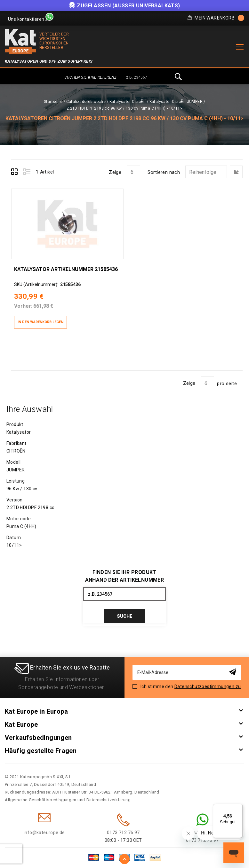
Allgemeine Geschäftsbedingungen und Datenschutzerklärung (68, 797)
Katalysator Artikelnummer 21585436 (66, 266)
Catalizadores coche (86, 102)
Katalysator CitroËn (128, 102)
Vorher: (23, 303)
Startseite (53, 102)
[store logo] (20, 41)
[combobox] (148, 78)
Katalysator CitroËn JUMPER (176, 102)
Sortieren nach (164, 172)
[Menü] (239, 808)
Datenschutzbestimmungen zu (208, 684)
